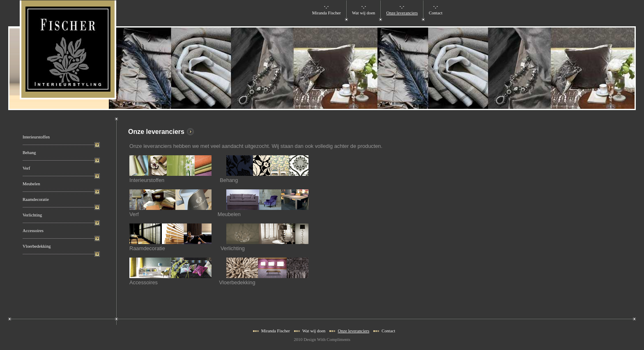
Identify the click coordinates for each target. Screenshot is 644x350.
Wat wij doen (364, 13)
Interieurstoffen (36, 137)
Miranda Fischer (327, 13)
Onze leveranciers (402, 13)
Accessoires (33, 231)
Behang (29, 153)
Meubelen (31, 184)
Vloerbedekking (37, 246)
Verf (26, 168)
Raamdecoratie (36, 199)
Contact (436, 13)
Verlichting (32, 215)
